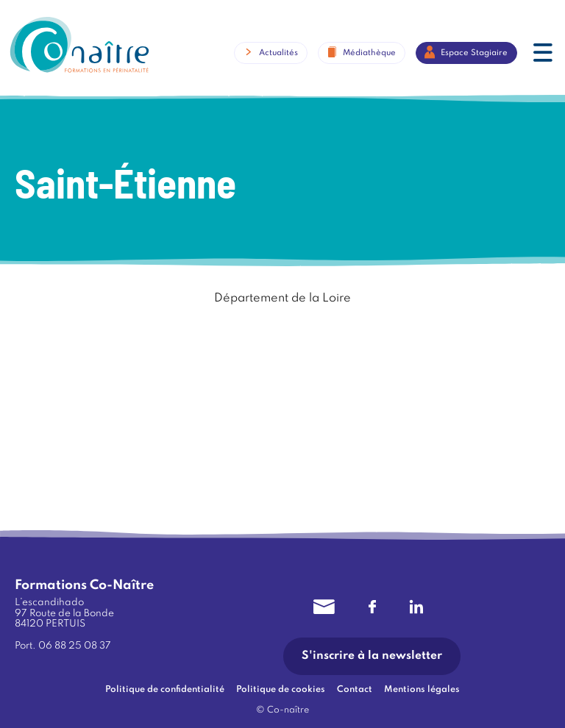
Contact (355, 690)
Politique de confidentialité (165, 690)
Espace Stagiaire (474, 52)
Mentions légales (422, 690)
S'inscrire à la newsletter (372, 656)
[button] (543, 54)
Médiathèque (369, 52)
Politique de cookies (281, 690)
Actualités (278, 52)
